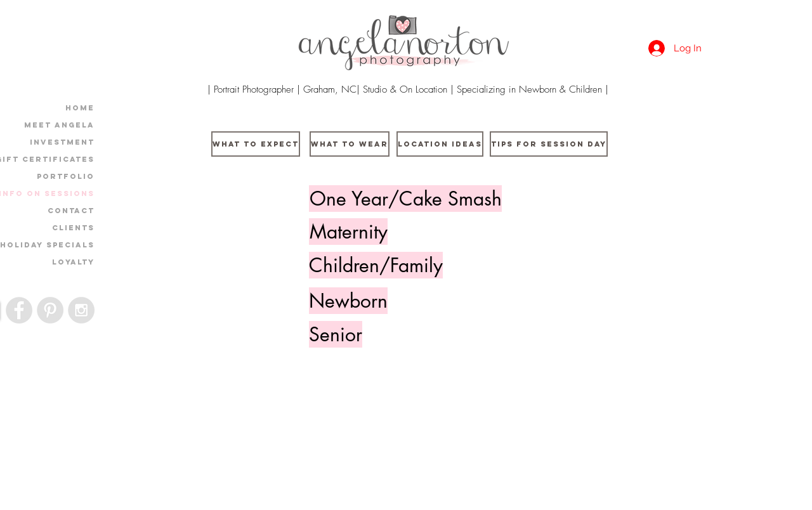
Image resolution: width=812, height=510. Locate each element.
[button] (348, 232)
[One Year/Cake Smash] (405, 199)
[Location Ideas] (440, 144)
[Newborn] (348, 301)
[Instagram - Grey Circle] (81, 310)
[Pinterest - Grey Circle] (50, 310)
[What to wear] (350, 144)
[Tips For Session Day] (549, 144)
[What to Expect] (256, 144)
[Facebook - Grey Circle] (19, 310)
